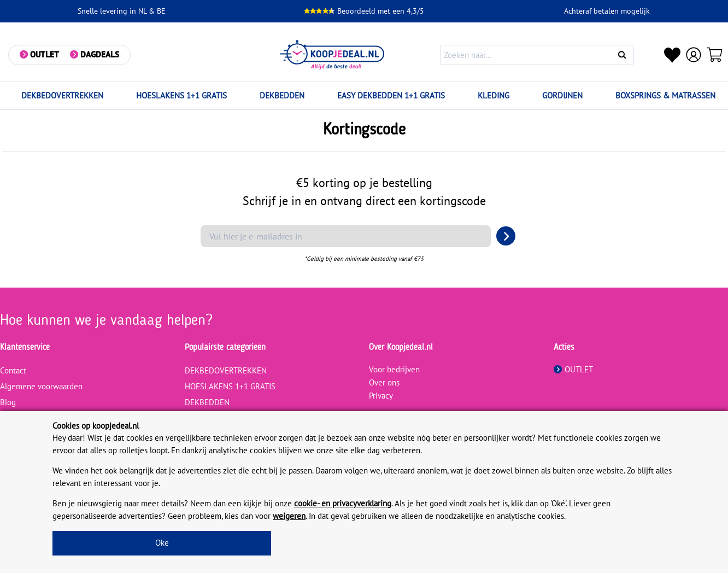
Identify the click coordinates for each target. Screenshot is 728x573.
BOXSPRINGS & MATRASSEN (665, 95)
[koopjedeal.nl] (332, 55)
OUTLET (573, 369)
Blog (8, 402)
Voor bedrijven (394, 369)
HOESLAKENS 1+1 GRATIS (181, 95)
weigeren (289, 516)
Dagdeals (100, 54)
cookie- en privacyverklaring (343, 503)
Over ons (384, 382)
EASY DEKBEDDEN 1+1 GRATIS (391, 95)
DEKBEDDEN (282, 95)
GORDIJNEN (562, 95)
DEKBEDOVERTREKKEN (62, 95)
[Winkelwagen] (715, 55)
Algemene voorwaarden (41, 386)
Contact (13, 370)
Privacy (381, 396)
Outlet (45, 54)
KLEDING (494, 95)
